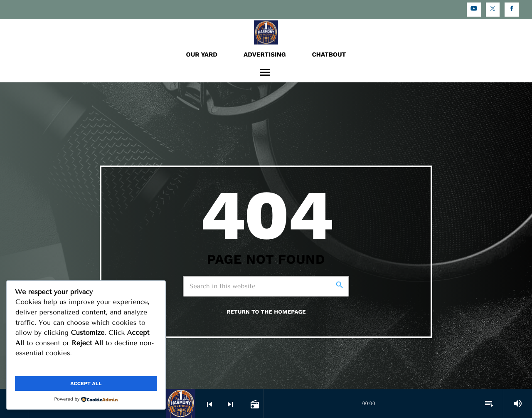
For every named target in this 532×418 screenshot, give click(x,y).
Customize (49, 367)
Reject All (122, 367)
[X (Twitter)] (493, 10)
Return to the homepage (266, 312)
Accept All (86, 383)
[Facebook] (512, 10)
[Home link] (266, 32)
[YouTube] (474, 10)
